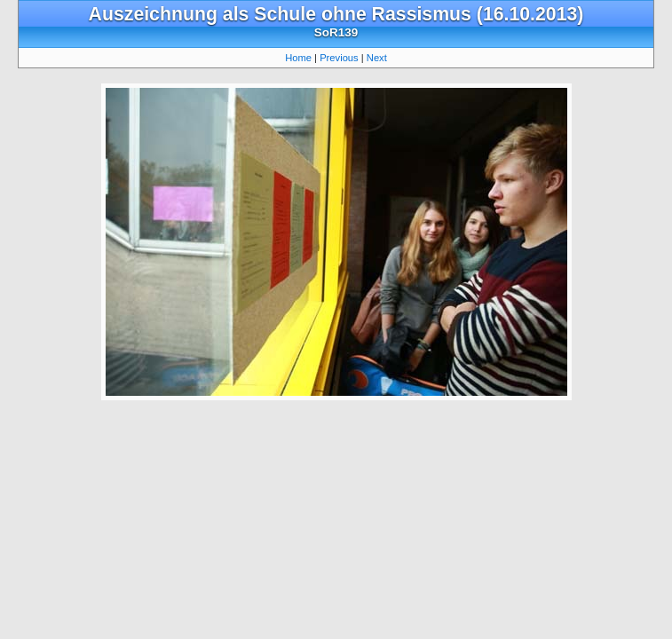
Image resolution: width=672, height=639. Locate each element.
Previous (339, 58)
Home (298, 58)
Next (377, 58)
